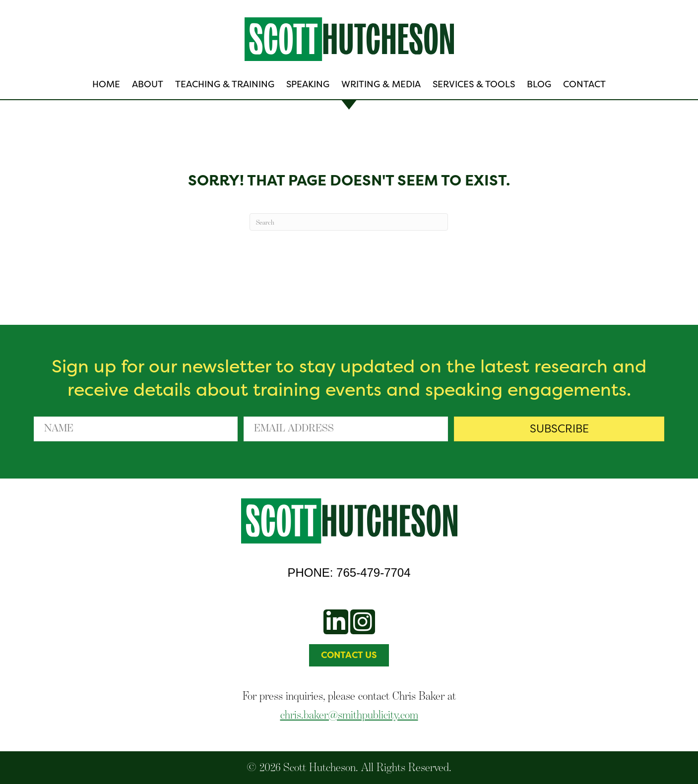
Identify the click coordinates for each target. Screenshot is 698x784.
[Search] (349, 222)
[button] (559, 429)
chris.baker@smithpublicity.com (349, 714)
